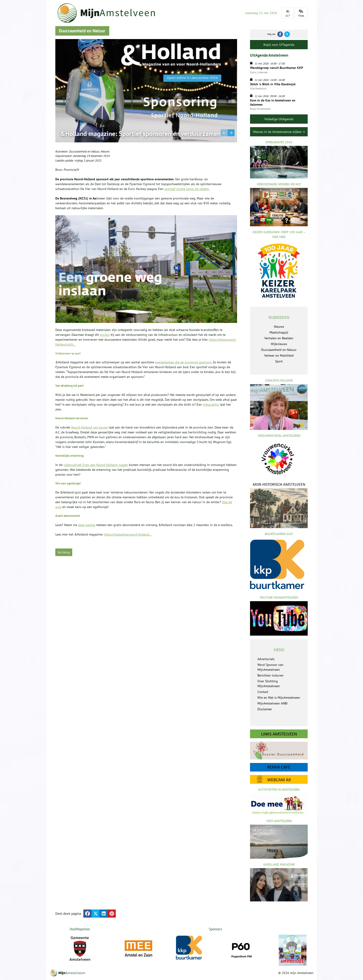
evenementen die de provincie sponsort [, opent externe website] (183, 362)
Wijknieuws (279, 344)
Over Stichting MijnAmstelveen (269, 684)
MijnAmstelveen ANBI (272, 703)
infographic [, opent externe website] (211, 404)
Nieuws (105, 152)
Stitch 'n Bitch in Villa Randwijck (273, 84)
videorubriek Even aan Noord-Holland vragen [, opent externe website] (96, 465)
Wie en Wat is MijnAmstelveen (279, 698)
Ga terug (64, 552)
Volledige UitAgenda (279, 119)
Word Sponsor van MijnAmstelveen (270, 667)
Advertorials (266, 659)
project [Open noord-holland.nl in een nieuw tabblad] (105, 335)
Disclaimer (265, 709)
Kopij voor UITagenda (279, 45)
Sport (279, 361)
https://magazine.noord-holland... (128, 534)
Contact (263, 692)
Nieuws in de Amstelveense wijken (279, 132)
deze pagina (87, 525)
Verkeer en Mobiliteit (279, 355)
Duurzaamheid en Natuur (84, 152)
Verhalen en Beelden (279, 338)
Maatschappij (279, 332)
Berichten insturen (271, 675)
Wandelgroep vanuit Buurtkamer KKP (277, 68)
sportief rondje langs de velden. (187, 189)
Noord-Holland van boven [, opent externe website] (89, 427)
